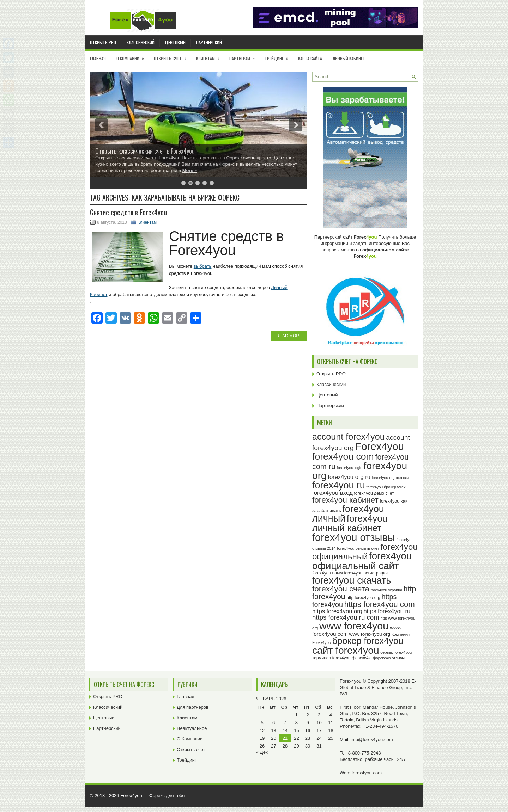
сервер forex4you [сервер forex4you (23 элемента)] (396, 652)
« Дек (262, 752)
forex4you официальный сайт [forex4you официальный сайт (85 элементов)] (362, 561)
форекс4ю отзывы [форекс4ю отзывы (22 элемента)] (389, 658)
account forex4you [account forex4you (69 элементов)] (349, 437)
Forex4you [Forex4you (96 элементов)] (379, 446)
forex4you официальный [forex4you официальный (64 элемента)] (365, 552)
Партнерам (244, 56)
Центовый (175, 42)
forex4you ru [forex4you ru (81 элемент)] (339, 485)
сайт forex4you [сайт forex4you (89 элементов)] (346, 650)
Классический (141, 42)
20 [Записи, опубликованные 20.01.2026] (273, 738)
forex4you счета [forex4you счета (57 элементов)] (341, 589)
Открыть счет (172, 56)
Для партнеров (193, 707)
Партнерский (209, 42)
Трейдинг (279, 56)
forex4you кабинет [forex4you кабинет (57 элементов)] (345, 500)
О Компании (132, 56)
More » (190, 170)
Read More (289, 336)
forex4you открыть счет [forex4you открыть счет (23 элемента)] (358, 548)
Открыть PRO (103, 42)
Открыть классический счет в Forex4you (145, 151)
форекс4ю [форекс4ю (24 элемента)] (362, 658)
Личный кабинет (349, 58)
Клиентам (210, 56)
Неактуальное (192, 728)
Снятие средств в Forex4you (128, 212)
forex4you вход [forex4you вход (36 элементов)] (332, 493)
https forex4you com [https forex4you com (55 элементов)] (380, 604)
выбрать (203, 266)
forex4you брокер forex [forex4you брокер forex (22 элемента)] (386, 487)
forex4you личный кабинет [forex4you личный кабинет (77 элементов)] (350, 523)
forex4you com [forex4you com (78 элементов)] (343, 456)
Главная (98, 58)
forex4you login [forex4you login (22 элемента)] (350, 468)
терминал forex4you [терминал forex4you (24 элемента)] (331, 658)
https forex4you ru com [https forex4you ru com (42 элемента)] (346, 617)
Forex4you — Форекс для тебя (152, 796)
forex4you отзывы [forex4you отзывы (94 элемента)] (354, 537)
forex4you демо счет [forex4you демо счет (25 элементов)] (374, 493)
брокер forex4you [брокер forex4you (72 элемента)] (368, 641)
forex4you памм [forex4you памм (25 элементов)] (328, 573)
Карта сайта (310, 58)
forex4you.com (367, 773)
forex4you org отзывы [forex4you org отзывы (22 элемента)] (390, 478)
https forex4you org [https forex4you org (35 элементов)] (337, 611)
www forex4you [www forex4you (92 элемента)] (354, 626)
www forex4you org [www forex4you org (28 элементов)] (370, 634)
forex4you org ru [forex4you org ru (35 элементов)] (349, 477)
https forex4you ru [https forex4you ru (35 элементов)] (387, 611)
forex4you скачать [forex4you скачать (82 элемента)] (352, 580)
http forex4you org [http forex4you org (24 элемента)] (363, 598)
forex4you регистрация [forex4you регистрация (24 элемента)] (366, 573)
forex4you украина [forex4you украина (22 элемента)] (386, 590)
